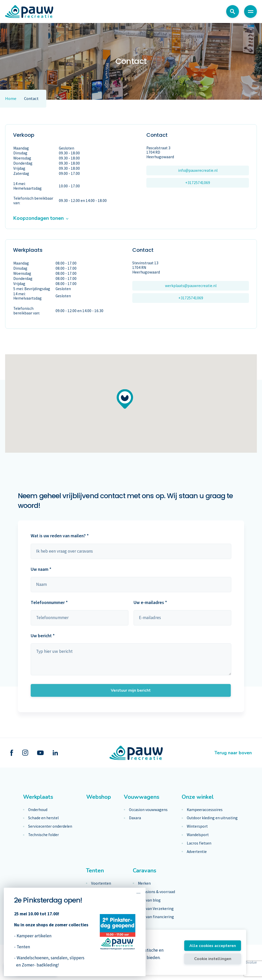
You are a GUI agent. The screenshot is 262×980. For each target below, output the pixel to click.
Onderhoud (38, 810)
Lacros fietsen (199, 843)
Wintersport (197, 826)
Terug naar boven (233, 753)
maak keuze (131, 551)
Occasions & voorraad (156, 892)
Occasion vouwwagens (148, 810)
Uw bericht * (43, 636)
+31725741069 (198, 183)
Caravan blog (149, 900)
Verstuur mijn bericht (131, 690)
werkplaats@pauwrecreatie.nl (191, 286)
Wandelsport (198, 835)
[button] (125, 399)
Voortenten (101, 883)
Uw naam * (41, 569)
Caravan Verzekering (156, 909)
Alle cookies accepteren (213, 946)
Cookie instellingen (213, 959)
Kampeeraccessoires (205, 810)
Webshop (99, 797)
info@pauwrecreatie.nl (198, 170)
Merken (144, 883)
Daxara (135, 818)
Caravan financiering (156, 917)
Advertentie (197, 852)
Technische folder (43, 835)
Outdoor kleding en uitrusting (212, 818)
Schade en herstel (43, 818)
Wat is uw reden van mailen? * (60, 536)
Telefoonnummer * (49, 602)
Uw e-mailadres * (150, 602)
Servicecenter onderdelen (50, 826)
